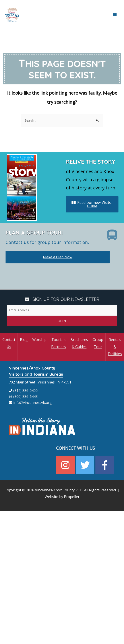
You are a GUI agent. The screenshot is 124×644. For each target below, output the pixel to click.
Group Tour (98, 343)
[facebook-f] (105, 465)
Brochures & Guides (79, 343)
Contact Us (9, 343)
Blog (24, 340)
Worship (39, 340)
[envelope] (30, 403)
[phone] (23, 391)
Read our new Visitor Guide (92, 204)
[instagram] (66, 465)
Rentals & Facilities (115, 347)
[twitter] (86, 465)
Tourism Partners (58, 343)
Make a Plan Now (58, 257)
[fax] (23, 397)
